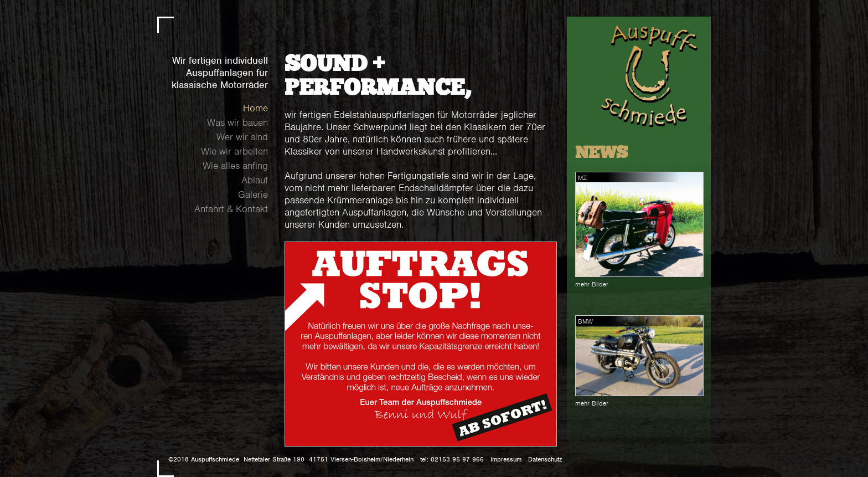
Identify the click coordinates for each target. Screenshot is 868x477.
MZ (582, 178)
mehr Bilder (592, 284)
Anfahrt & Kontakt (231, 209)
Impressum (506, 459)
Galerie (253, 194)
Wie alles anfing (235, 166)
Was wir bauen (237, 122)
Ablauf (255, 180)
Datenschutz (545, 459)
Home (255, 108)
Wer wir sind (242, 137)
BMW (585, 321)
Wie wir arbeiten (234, 151)
